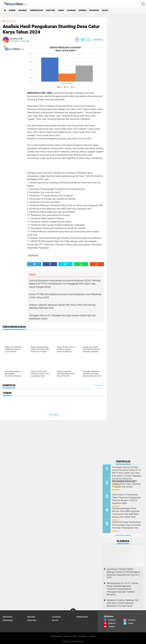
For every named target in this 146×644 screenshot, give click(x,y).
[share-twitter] (83, 40)
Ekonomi (82, 10)
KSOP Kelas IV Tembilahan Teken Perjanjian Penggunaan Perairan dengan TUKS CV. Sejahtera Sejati (126, 499)
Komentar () (98, 40)
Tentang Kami (56, 636)
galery (105, 10)
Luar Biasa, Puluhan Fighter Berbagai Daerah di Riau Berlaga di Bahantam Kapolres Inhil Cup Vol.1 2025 (123, 573)
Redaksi (93, 636)
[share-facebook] (77, 40)
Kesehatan (94, 10)
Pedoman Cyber (70, 636)
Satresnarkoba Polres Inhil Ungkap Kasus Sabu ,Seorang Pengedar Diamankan (126, 484)
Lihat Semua (53, 415)
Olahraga (71, 10)
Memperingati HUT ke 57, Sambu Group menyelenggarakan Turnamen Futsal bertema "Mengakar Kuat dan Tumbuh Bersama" (122, 589)
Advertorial (10, 21)
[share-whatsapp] (88, 40)
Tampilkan (99, 385)
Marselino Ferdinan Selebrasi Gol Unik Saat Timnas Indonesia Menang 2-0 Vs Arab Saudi (122, 603)
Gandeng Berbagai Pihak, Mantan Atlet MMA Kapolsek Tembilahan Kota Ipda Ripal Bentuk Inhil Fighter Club (126, 513)
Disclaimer (83, 636)
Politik (55, 620)
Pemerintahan (36, 10)
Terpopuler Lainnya (123, 535)
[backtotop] (73, 611)
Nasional (23, 10)
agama (61, 10)
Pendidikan (8, 620)
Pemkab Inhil (82, 617)
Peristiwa (50, 10)
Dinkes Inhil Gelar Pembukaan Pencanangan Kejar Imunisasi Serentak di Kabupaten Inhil (126, 525)
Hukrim (12, 10)
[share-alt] (34, 264)
